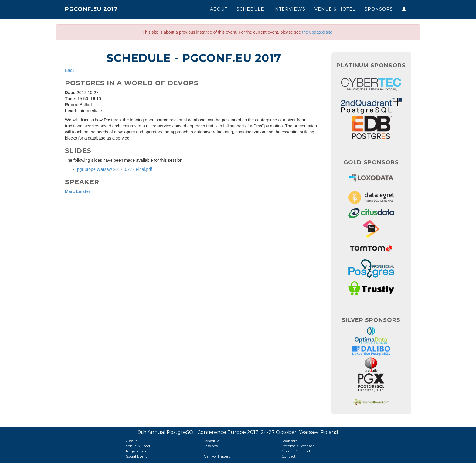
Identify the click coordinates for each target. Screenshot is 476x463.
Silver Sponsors (371, 320)
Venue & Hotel (335, 9)
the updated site (317, 32)
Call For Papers (217, 456)
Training (211, 451)
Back (70, 70)
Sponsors (379, 9)
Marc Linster (78, 191)
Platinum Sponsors (371, 66)
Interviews (289, 9)
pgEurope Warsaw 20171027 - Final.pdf (115, 169)
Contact (289, 456)
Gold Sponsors (371, 162)
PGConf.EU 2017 (91, 9)
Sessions (211, 446)
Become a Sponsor (298, 446)
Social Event (137, 456)
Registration (137, 451)
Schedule (250, 9)
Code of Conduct (296, 451)
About (219, 9)
